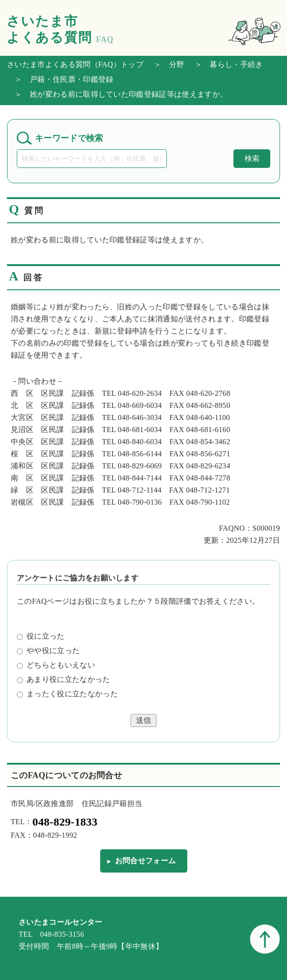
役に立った (41, 636)
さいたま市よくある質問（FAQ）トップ (75, 64)
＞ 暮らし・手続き (225, 64)
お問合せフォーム (146, 861)
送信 (143, 720)
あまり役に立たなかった (64, 679)
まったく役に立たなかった (67, 694)
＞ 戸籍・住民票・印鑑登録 (60, 79)
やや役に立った (48, 650)
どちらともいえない (56, 665)
